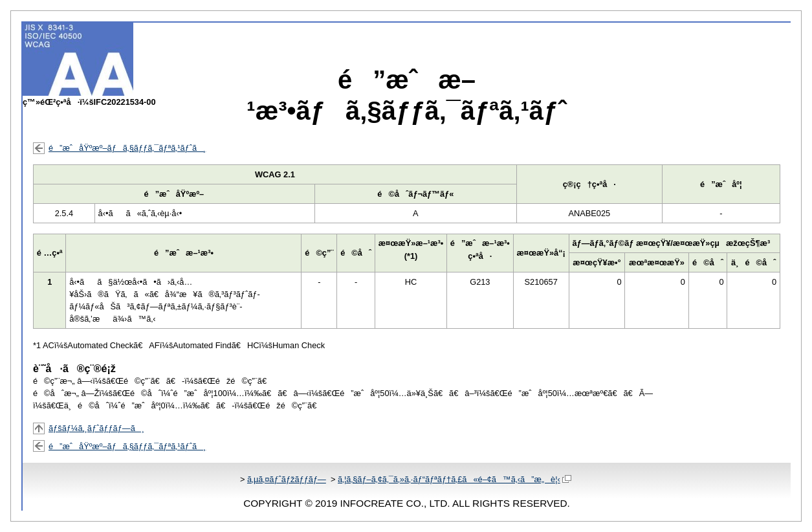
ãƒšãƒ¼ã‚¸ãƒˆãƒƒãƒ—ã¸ (96, 428)
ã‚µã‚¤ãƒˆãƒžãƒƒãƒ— (287, 479)
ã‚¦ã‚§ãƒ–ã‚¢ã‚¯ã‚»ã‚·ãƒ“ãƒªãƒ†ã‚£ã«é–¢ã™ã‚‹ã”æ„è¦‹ (455, 479)
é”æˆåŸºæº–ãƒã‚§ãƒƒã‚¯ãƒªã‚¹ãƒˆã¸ (127, 148)
